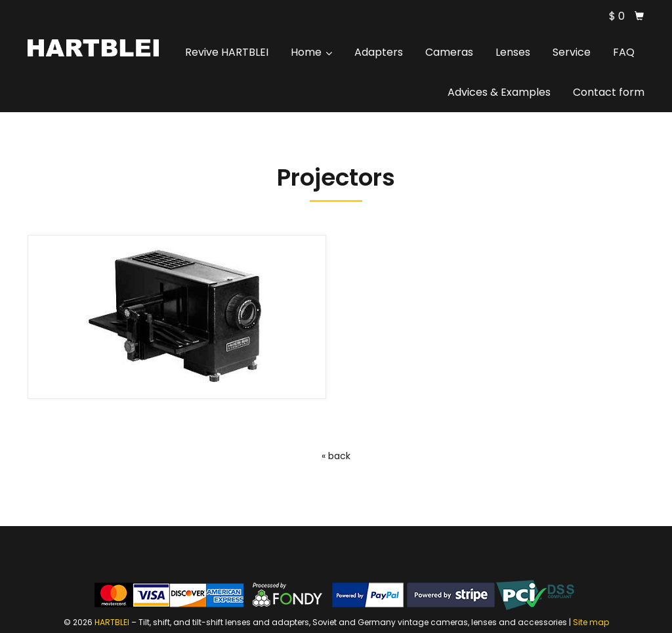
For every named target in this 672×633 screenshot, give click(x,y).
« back (336, 456)
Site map (591, 622)
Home (311, 52)
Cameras (449, 52)
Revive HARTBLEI (227, 52)
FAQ (624, 52)
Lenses (513, 52)
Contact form (609, 92)
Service (572, 52)
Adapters (379, 52)
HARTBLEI (112, 622)
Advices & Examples (499, 92)
